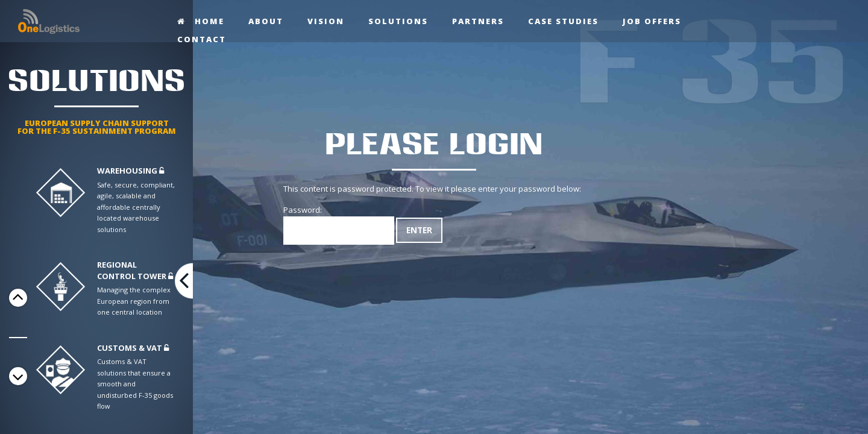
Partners (478, 21)
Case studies (563, 21)
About (266, 21)
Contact (202, 39)
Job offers (652, 21)
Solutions (398, 21)
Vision (326, 21)
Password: (339, 225)
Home (201, 21)
